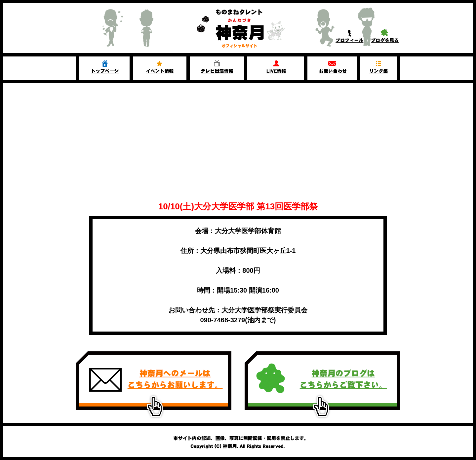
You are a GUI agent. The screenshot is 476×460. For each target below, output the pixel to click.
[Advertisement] (238, 133)
